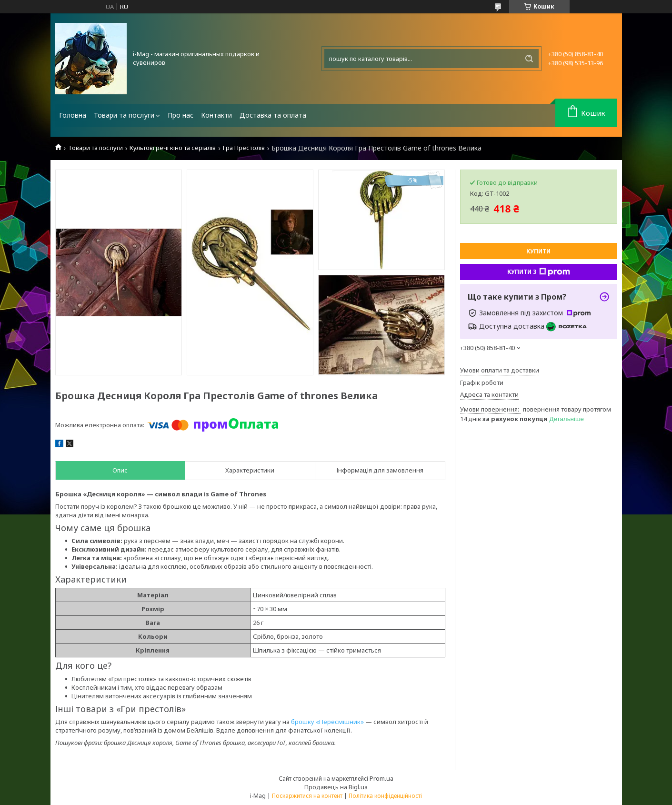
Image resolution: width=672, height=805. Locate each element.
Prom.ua (381, 778)
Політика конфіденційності (385, 796)
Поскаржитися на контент (307, 796)
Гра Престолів (244, 148)
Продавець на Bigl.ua (336, 787)
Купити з (539, 272)
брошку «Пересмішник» (327, 722)
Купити (538, 251)
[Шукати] (529, 59)
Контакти (216, 115)
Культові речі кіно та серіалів (173, 148)
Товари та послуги (124, 115)
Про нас (181, 115)
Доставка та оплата (273, 115)
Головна (73, 115)
